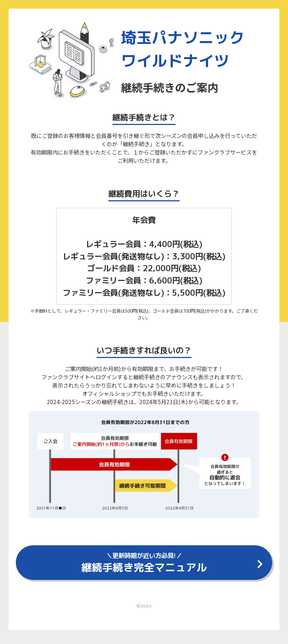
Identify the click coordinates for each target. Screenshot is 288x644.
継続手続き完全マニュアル (144, 564)
